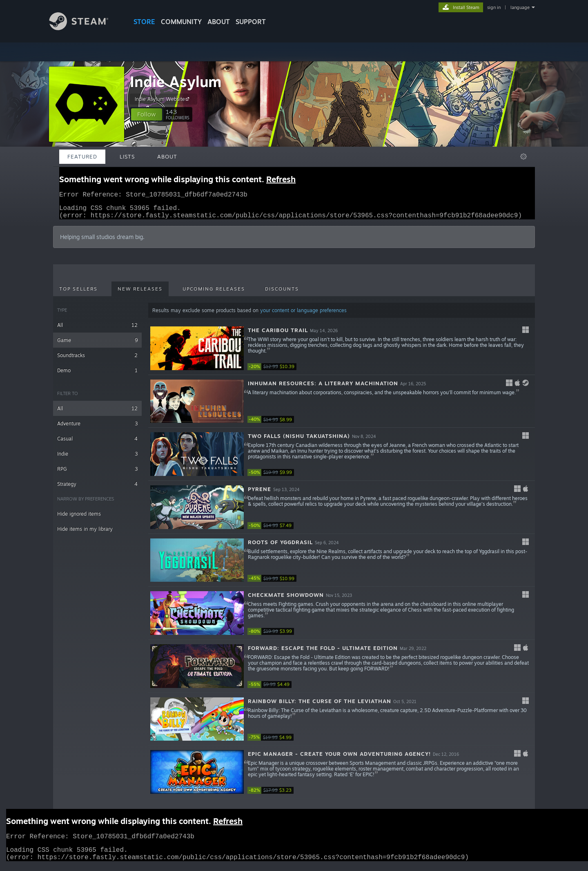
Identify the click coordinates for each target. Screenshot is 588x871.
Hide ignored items (79, 519)
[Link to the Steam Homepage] (85, 28)
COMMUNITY (181, 22)
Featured (82, 156)
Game (97, 345)
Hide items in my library (85, 534)
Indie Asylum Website (163, 99)
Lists (127, 156)
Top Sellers (78, 294)
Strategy (97, 489)
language (520, 7)
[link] (272, 372)
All (97, 330)
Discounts (282, 294)
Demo (97, 375)
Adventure (97, 428)
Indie (97, 459)
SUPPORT (251, 22)
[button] (147, 114)
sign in (494, 7)
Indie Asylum (176, 82)
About (219, 22)
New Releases (140, 294)
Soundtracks (97, 360)
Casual (97, 443)
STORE (144, 22)
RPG (97, 474)
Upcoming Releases (214, 294)
